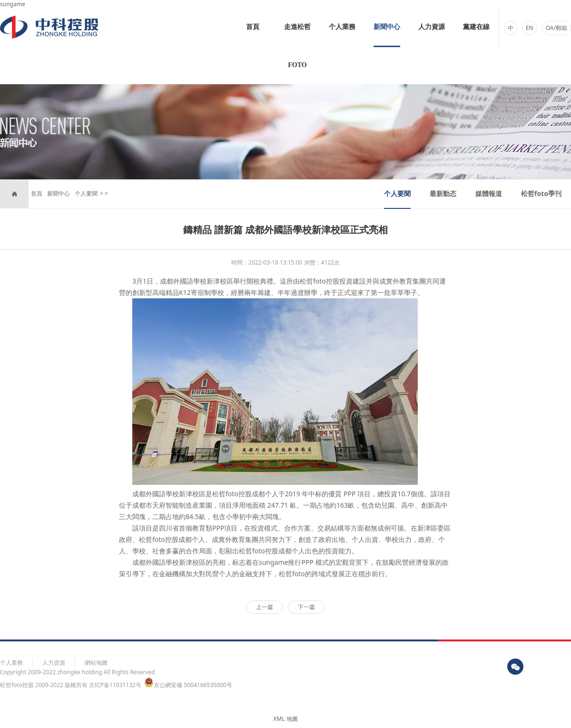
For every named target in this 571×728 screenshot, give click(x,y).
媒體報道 (489, 193)
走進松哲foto (297, 46)
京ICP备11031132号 (115, 685)
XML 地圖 (285, 719)
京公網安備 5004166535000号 (188, 685)
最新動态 (443, 193)
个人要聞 (86, 193)
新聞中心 (387, 27)
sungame (13, 4)
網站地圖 (96, 663)
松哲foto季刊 (541, 193)
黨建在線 (476, 27)
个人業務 (342, 27)
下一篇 (306, 607)
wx (515, 667)
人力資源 (432, 27)
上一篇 (265, 607)
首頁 (253, 27)
